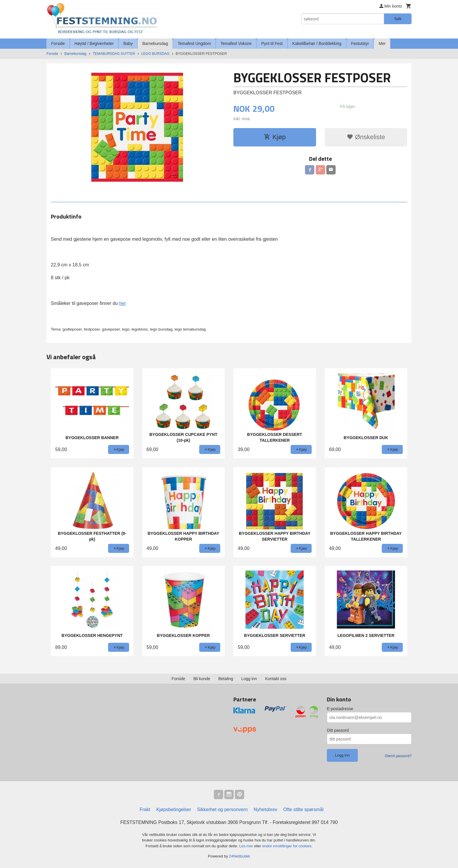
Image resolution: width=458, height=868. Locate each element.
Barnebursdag (155, 43)
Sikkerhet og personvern (222, 810)
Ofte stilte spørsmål (303, 810)
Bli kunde (202, 679)
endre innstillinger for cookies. (287, 846)
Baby (128, 43)
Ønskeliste (366, 137)
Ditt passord (338, 730)
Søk (398, 19)
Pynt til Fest (272, 43)
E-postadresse (340, 709)
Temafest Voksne (236, 43)
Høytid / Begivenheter (94, 43)
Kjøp (275, 137)
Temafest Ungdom (194, 43)
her (123, 303)
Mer (382, 43)
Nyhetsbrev (265, 810)
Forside (58, 43)
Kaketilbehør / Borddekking (317, 43)
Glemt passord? (398, 756)
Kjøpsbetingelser (174, 810)
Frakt (145, 810)
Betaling (226, 679)
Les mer (247, 846)
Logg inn (249, 679)
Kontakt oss (276, 679)
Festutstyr (360, 43)
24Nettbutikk (240, 856)
